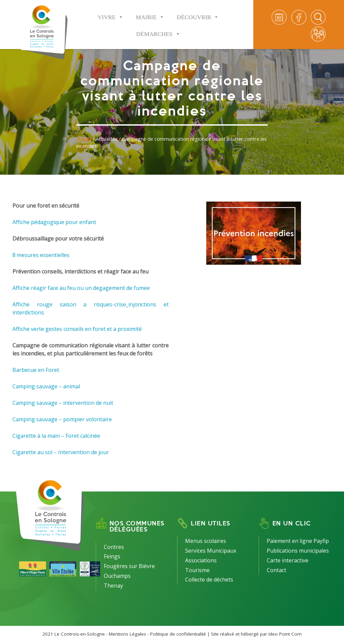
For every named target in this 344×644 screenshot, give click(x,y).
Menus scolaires (206, 541)
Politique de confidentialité (178, 634)
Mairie (150, 13)
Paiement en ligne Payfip (298, 541)
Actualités (107, 139)
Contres (114, 547)
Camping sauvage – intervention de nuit (63, 403)
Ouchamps (117, 576)
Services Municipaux (211, 551)
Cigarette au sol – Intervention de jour (61, 452)
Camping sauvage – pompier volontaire (62, 419)
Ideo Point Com (285, 634)
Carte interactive (288, 560)
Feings (112, 556)
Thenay (113, 586)
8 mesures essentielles (41, 255)
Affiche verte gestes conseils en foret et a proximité (77, 329)
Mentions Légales (127, 634)
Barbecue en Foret (36, 370)
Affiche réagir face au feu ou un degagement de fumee (81, 288)
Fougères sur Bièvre (129, 566)
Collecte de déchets (209, 579)
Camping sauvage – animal (46, 386)
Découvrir (198, 13)
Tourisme (197, 570)
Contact (276, 570)
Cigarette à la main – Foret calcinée (56, 436)
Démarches (159, 29)
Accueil (84, 139)
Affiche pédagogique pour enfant (54, 222)
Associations (201, 560)
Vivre (111, 13)
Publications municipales (298, 551)
